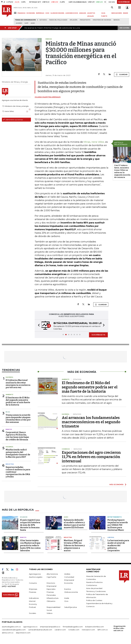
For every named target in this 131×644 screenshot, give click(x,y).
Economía (68, 583)
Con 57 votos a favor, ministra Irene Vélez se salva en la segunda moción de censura (122, 171)
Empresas (33, 589)
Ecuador (24, 517)
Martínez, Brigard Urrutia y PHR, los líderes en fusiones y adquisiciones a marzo (74, 545)
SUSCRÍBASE (124, 2)
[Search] (112, 8)
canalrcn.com (60, 630)
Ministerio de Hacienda (102, 20)
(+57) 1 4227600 (9, 586)
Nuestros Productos (94, 582)
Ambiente (9, 395)
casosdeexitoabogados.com (14, 630)
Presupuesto (85, 20)
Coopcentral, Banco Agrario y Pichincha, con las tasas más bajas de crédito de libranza (17, 436)
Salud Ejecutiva (71, 607)
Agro (33, 23)
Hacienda (9, 377)
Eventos (68, 589)
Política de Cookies (94, 600)
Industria (10, 464)
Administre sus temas (13, 120)
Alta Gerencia (52, 574)
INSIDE (126, 13)
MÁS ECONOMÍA (116, 484)
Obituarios (51, 601)
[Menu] (16, 13)
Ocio (66, 601)
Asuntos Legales (36, 577)
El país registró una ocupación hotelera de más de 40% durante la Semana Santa (30, 525)
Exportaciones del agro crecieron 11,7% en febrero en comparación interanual (91, 457)
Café (26, 23)
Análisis (67, 574)
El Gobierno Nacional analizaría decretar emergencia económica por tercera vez (18, 384)
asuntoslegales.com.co (11, 627)
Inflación (74, 20)
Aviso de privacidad (94, 588)
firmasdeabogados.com (73, 627)
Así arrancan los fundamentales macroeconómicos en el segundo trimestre (91, 422)
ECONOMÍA (31, 13)
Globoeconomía (71, 592)
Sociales (32, 613)
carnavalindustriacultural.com (40, 630)
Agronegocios (35, 574)
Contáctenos (92, 585)
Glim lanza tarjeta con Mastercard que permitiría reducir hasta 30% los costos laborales (30, 545)
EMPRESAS (40, 13)
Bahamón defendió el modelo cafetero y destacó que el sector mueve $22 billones (75, 524)
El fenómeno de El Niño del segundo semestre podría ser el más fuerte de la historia (18, 401)
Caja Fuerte (51, 577)
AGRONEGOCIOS (72, 13)
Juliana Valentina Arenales (48, 97)
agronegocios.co (30, 627)
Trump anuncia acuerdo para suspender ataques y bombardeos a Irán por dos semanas (18, 419)
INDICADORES (117, 13)
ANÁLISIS (83, 13)
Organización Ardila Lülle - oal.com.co (120, 628)
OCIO (47, 13)
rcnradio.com (74, 630)
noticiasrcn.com (88, 630)
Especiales (51, 589)
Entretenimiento (115, 517)
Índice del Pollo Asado (58, 20)
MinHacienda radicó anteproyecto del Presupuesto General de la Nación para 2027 (18, 453)
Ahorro (19, 23)
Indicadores (34, 598)
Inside (67, 598)
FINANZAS (21, 13)
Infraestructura (53, 598)
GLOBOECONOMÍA (57, 13)
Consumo (33, 583)
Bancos (117, 20)
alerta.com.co (8, 633)
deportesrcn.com (23, 633)
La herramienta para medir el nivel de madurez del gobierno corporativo (118, 545)
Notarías (43, 20)
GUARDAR (122, 74)
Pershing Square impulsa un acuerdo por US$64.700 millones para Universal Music (118, 525)
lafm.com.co (103, 630)
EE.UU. (8, 412)
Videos (49, 613)
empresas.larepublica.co (50, 627)
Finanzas (33, 592)
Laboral (111, 537)
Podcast (32, 607)
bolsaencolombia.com (94, 627)
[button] (38, 326)
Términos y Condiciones (96, 591)
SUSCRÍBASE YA (98, 335)
